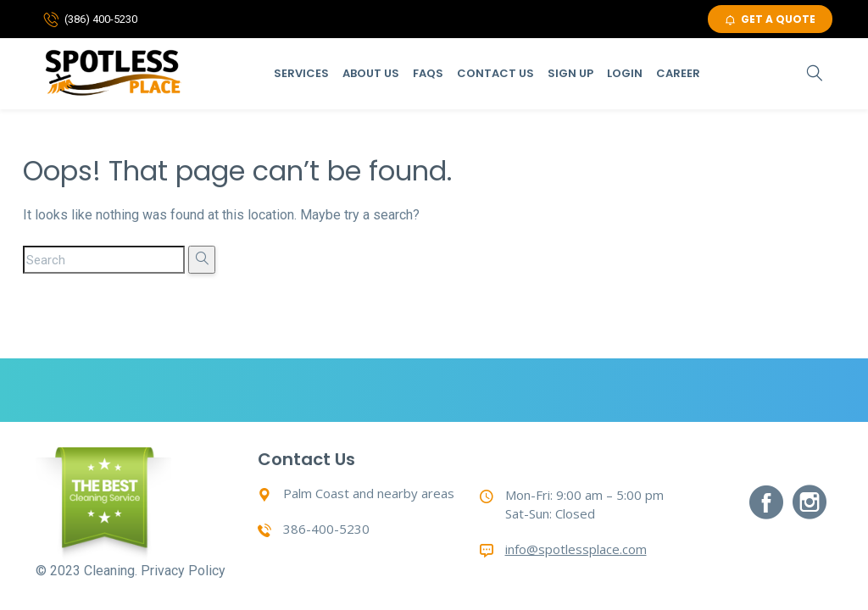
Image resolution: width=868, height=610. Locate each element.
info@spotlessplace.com (576, 549)
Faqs (428, 73)
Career (678, 73)
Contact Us (495, 73)
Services (301, 73)
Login (625, 73)
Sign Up (570, 73)
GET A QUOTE (770, 19)
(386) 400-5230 (101, 19)
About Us (371, 73)
